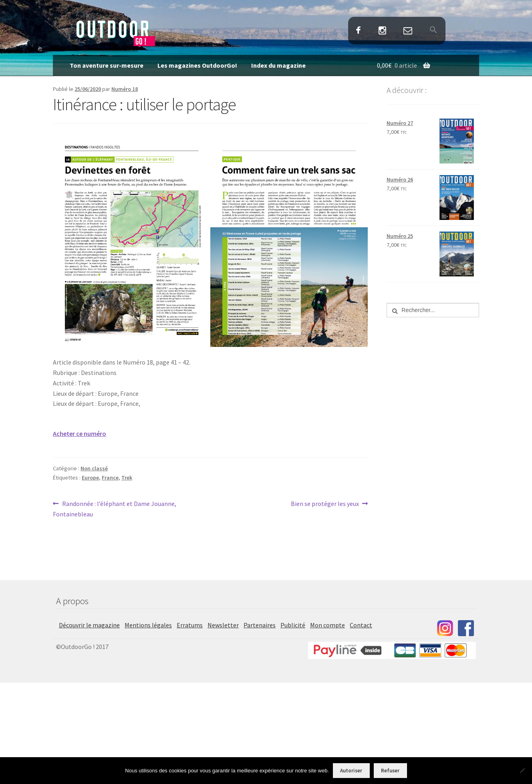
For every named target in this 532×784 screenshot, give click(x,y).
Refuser (390, 771)
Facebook (359, 31)
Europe (90, 478)
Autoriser (351, 771)
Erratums (190, 625)
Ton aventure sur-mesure (107, 65)
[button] (433, 30)
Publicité (293, 625)
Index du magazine (278, 65)
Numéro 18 (125, 89)
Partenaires (260, 625)
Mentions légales (148, 625)
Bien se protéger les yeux (325, 504)
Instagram (382, 31)
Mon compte (327, 625)
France (110, 478)
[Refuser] (522, 770)
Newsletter (223, 625)
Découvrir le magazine (89, 625)
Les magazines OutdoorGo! (197, 65)
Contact (408, 31)
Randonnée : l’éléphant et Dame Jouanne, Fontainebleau (115, 508)
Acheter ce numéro (80, 433)
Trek (127, 478)
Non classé (94, 468)
